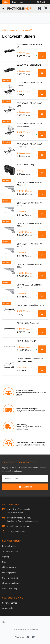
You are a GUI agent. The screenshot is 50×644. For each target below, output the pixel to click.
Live (21, 2)
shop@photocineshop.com (18, 526)
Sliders (12, 30)
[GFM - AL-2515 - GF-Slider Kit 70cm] (10, 189)
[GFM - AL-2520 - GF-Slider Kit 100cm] (10, 210)
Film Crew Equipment (11, 583)
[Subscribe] (25, 487)
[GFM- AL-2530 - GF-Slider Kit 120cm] (10, 291)
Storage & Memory (10, 551)
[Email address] (25, 479)
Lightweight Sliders (26, 30)
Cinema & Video (9, 546)
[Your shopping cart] (46, 9)
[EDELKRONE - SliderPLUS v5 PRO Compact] (10, 130)
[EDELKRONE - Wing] (10, 170)
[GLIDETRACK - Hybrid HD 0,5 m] (10, 311)
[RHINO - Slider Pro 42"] (10, 346)
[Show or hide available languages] (42, 2)
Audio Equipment (9, 573)
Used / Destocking (10, 589)
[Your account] (39, 9)
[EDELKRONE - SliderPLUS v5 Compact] (10, 89)
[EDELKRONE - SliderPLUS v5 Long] (10, 110)
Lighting (5, 557)
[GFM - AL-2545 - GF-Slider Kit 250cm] (10, 250)
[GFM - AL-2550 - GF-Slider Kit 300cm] (10, 271)
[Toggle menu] (4, 9)
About (5, 622)
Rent (14, 2)
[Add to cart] (42, 55)
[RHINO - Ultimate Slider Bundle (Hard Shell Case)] (10, 365)
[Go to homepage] (20, 9)
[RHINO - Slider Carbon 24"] (10, 328)
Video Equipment (9, 567)
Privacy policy (8, 608)
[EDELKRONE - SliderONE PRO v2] (10, 51)
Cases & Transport (10, 578)
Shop (6, 2)
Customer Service (10, 603)
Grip (4, 30)
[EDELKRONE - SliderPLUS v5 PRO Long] (10, 151)
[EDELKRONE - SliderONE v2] (10, 70)
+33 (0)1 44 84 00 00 (16, 532)
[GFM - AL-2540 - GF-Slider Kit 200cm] (10, 230)
